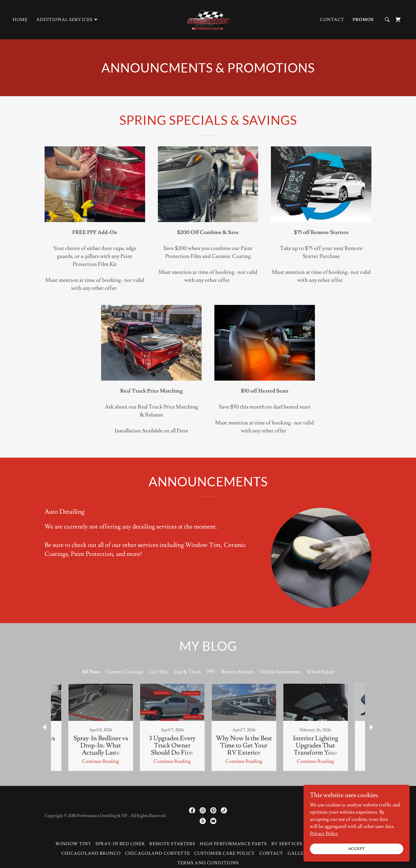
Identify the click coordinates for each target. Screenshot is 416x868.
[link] (208, 18)
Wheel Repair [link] (321, 672)
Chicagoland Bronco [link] (91, 853)
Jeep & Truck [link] (187, 672)
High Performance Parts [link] (233, 844)
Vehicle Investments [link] (280, 672)
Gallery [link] (299, 853)
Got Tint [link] (158, 672)
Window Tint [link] (73, 844)
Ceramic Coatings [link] (125, 672)
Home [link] (20, 20)
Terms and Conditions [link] (208, 863)
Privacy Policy (324, 834)
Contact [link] (332, 20)
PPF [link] (211, 672)
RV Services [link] (287, 844)
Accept (357, 849)
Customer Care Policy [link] (225, 853)
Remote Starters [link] (238, 672)
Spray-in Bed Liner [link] (120, 844)
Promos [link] (363, 20)
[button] (67, 20)
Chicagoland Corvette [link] (157, 853)
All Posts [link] (91, 672)
